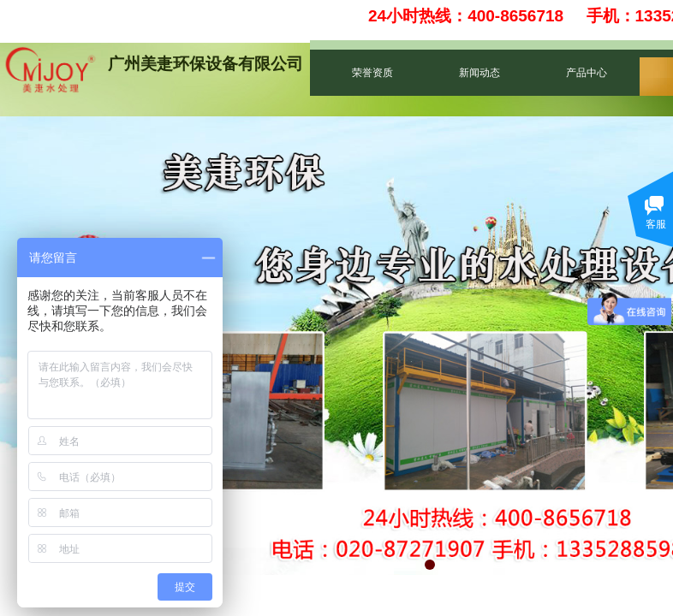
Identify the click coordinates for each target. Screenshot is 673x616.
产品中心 (587, 73)
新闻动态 (479, 73)
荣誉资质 (372, 73)
